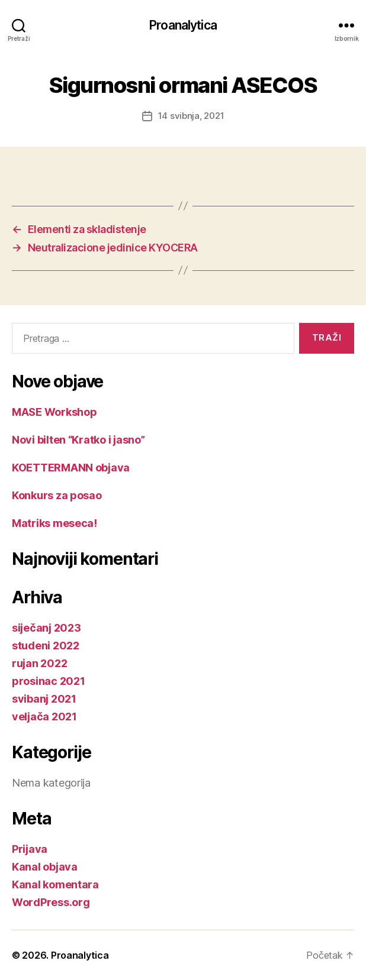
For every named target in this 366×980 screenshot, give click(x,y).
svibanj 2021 (44, 699)
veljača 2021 (44, 717)
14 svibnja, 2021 (191, 116)
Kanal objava (45, 867)
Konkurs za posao (57, 495)
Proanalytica (183, 25)
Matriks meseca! (54, 523)
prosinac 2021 (49, 681)
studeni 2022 (46, 646)
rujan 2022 (39, 663)
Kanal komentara (55, 884)
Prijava (30, 849)
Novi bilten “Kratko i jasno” (78, 440)
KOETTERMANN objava (71, 468)
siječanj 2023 (46, 628)
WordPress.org (51, 902)
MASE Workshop (54, 412)
